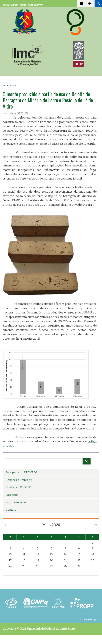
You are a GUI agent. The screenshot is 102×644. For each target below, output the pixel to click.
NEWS (15, 85)
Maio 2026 (51, 525)
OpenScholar (71, 620)
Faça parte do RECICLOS (22, 472)
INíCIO (6, 85)
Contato (11, 510)
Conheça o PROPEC (18, 487)
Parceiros (12, 495)
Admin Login (91, 619)
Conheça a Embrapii (19, 480)
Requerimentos (16, 502)
